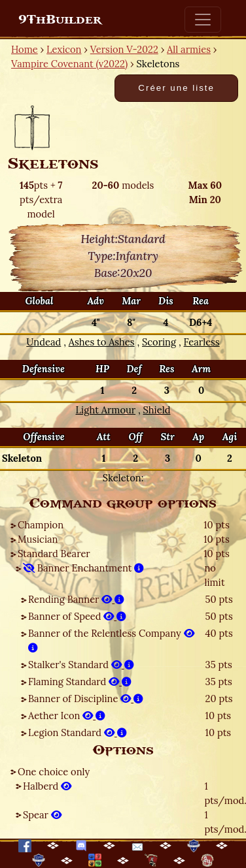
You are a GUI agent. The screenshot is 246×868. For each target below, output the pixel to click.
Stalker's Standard (81, 665)
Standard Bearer (54, 554)
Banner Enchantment (83, 568)
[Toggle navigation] (203, 20)
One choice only (54, 772)
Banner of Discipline (86, 699)
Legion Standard (78, 732)
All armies (189, 49)
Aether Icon (67, 715)
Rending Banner (76, 599)
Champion (41, 525)
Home (25, 49)
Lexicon (64, 49)
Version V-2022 (124, 49)
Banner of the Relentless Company (111, 640)
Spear (42, 815)
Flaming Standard (80, 682)
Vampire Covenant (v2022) (69, 64)
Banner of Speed (77, 616)
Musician (38, 539)
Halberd (47, 786)
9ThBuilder (60, 20)
